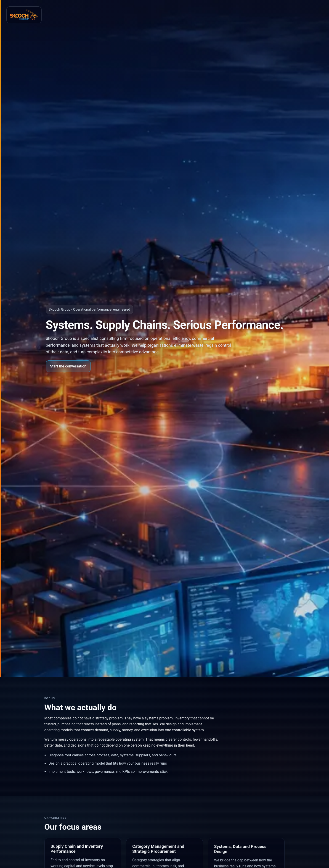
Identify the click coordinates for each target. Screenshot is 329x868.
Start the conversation (68, 366)
